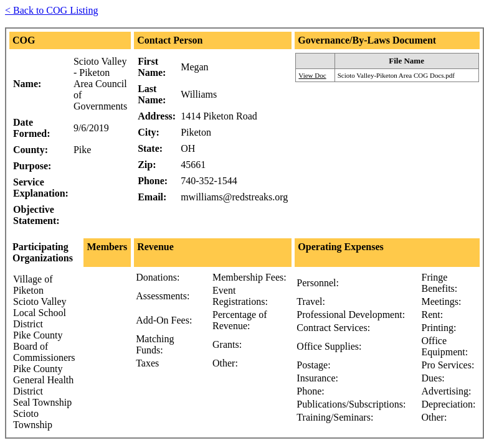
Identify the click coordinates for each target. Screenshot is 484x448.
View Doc (312, 75)
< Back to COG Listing (51, 10)
